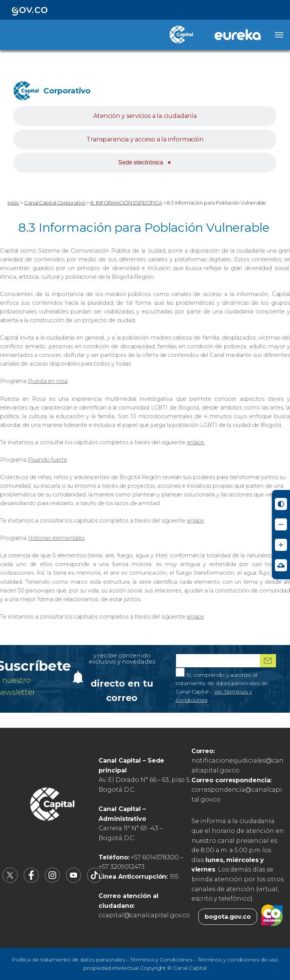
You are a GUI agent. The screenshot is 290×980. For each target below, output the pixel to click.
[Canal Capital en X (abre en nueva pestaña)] (10, 881)
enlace (195, 521)
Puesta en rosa (48, 381)
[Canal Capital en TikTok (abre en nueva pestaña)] (95, 881)
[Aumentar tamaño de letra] (281, 545)
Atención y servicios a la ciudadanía (145, 116)
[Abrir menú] (279, 35)
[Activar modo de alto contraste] (281, 504)
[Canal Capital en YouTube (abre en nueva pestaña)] (74, 881)
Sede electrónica (145, 162)
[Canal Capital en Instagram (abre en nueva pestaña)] (52, 881)
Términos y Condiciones (161, 960)
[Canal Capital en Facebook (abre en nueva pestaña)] (31, 881)
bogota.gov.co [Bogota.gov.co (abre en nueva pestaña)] (228, 917)
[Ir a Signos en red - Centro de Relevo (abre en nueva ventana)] (281, 565)
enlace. (196, 442)
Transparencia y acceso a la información (145, 139)
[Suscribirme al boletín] (268, 661)
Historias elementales (56, 538)
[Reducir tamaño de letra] (281, 524)
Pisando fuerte (48, 460)
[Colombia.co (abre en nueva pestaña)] (272, 917)
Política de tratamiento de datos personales (68, 960)
